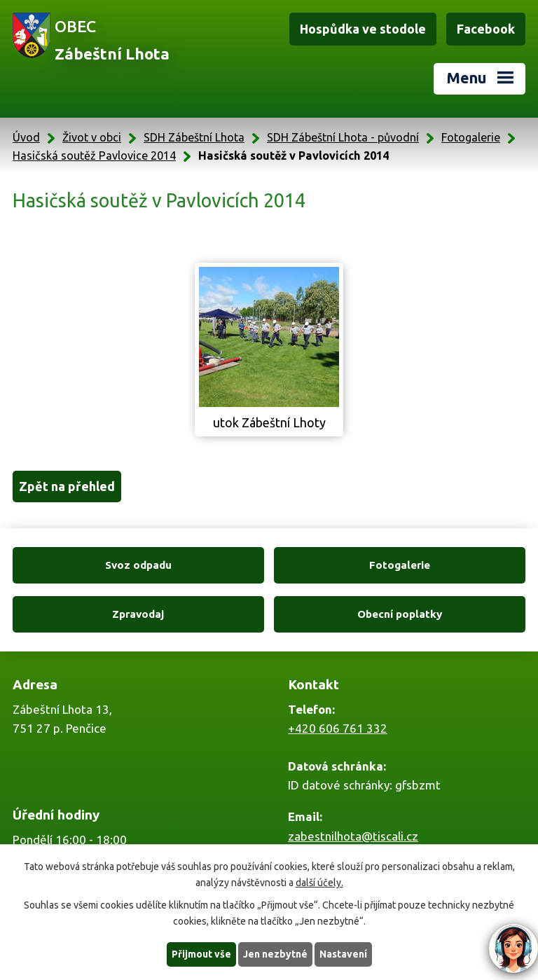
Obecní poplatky (400, 614)
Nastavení (343, 954)
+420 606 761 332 (338, 728)
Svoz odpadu (138, 565)
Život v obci (92, 137)
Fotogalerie (471, 137)
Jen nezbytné (275, 954)
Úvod (26, 137)
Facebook (486, 29)
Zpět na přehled (67, 486)
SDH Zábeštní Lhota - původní (343, 137)
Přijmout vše (201, 954)
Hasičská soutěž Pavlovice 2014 (94, 156)
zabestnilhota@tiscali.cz (353, 836)
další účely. (319, 883)
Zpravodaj (138, 614)
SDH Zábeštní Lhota (194, 137)
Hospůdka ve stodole (363, 29)
